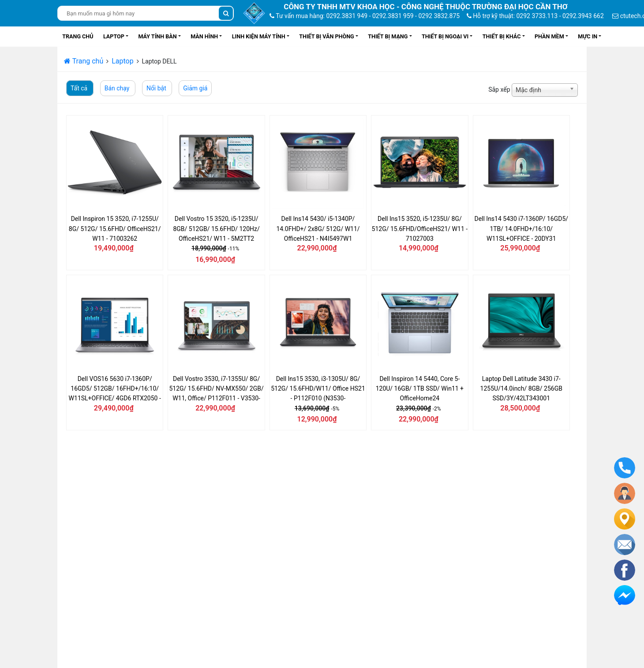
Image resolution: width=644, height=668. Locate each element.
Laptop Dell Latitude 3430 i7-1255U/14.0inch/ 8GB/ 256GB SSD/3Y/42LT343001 (521, 389)
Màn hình (204, 36)
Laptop (114, 36)
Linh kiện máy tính (259, 36)
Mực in (588, 36)
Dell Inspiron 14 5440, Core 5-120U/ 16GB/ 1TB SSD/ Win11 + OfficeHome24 (420, 389)
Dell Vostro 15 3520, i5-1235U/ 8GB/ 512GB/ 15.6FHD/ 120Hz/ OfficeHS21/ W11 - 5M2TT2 (216, 229)
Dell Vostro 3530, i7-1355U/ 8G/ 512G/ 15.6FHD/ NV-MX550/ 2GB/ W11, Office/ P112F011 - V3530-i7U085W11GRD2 (216, 389)
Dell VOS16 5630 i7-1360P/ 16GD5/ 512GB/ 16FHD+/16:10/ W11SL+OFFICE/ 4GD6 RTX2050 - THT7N (115, 389)
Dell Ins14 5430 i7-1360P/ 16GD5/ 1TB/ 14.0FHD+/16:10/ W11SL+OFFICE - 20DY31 (521, 229)
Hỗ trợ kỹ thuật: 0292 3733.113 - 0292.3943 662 (535, 16)
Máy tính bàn (157, 36)
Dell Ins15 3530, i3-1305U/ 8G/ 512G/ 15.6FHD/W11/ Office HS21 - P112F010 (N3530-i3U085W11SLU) (318, 389)
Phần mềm (549, 36)
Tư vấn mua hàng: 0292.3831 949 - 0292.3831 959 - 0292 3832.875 (365, 16)
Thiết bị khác (502, 36)
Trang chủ (78, 36)
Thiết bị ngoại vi (445, 36)
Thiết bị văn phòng (326, 36)
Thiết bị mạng (388, 36)
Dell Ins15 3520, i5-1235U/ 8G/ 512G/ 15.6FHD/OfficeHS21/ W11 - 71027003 (420, 229)
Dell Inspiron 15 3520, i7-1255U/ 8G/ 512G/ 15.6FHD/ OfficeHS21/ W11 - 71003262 (115, 229)
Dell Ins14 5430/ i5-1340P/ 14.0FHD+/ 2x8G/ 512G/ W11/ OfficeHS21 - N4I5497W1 (318, 229)
